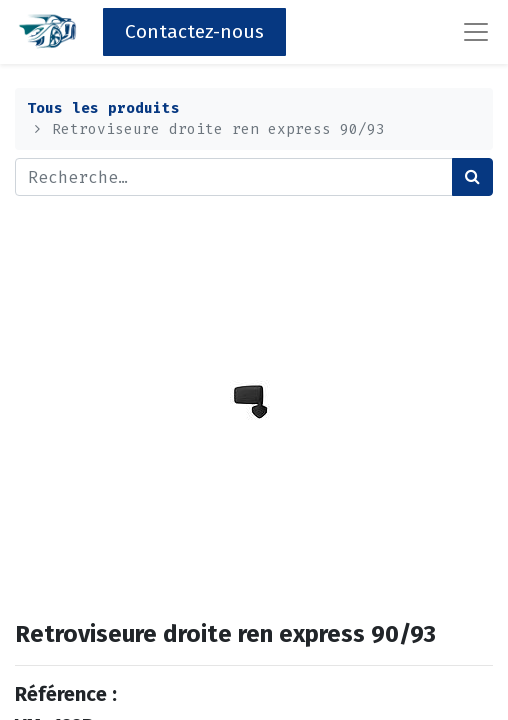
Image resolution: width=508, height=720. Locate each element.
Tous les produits (103, 108)
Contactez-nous (194, 31)
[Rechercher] (472, 177)
